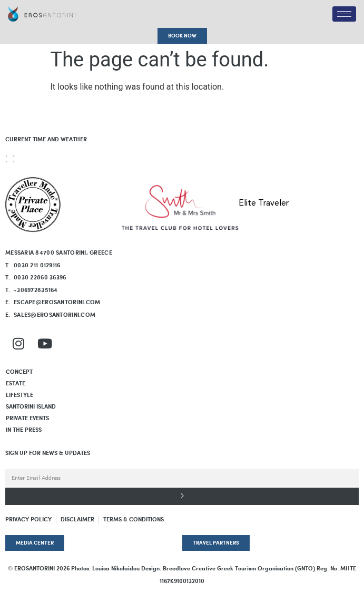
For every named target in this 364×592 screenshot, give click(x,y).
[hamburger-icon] (344, 14)
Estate (16, 384)
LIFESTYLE (19, 395)
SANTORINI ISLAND (31, 407)
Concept (19, 372)
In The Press (24, 430)
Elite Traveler (264, 203)
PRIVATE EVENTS (27, 419)
